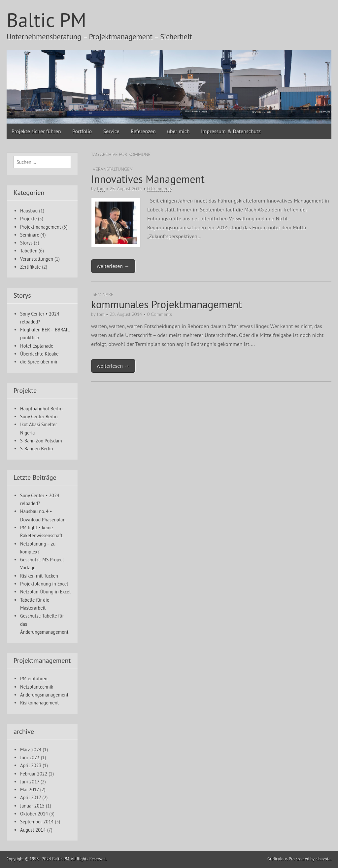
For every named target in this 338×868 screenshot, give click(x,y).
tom (101, 189)
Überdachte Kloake (39, 354)
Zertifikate (30, 267)
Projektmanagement (41, 227)
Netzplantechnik (37, 687)
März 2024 (31, 750)
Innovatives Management (148, 179)
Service (111, 131)
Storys (26, 243)
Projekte (28, 219)
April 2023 (31, 765)
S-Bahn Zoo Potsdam (41, 441)
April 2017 (31, 797)
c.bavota (323, 859)
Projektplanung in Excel (44, 584)
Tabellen (29, 251)
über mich (178, 131)
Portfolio (82, 131)
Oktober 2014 (34, 814)
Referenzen (143, 131)
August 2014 (33, 830)
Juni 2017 (30, 782)
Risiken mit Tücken (39, 576)
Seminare (103, 294)
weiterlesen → (113, 266)
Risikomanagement (39, 703)
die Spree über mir (39, 362)
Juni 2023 (30, 757)
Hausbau (29, 211)
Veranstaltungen (113, 169)
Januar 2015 (32, 806)
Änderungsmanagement (44, 695)
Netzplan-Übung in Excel (45, 592)
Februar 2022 (34, 774)
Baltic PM (46, 20)
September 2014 (37, 822)
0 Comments (160, 189)
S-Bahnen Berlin (37, 449)
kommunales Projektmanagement (167, 304)
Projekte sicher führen (36, 131)
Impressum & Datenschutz (231, 131)
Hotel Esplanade (37, 346)
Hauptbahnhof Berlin (41, 409)
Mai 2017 (30, 790)
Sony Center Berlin (39, 416)
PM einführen (34, 679)
